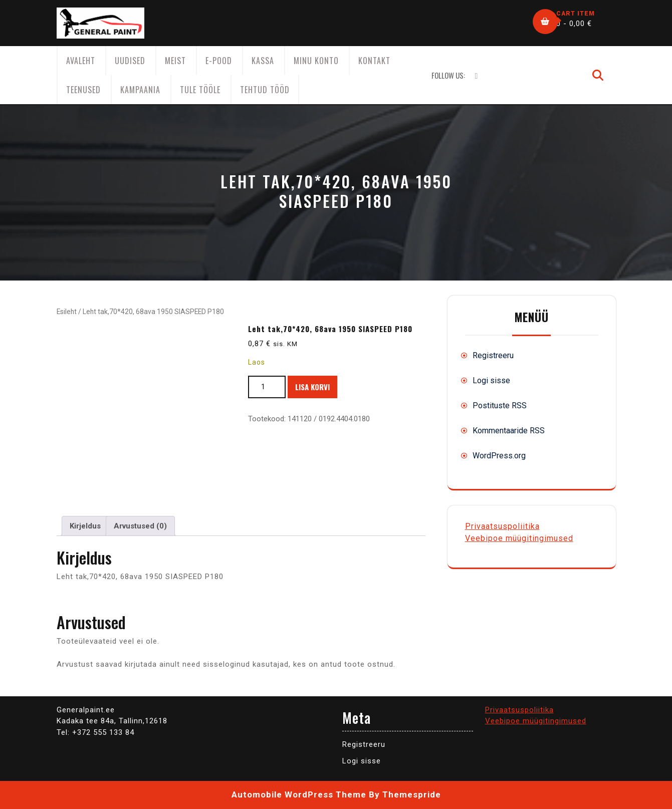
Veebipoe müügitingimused (519, 538)
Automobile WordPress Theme (299, 794)
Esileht (67, 312)
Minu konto (316, 61)
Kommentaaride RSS (509, 431)
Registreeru (493, 355)
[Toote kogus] (267, 387)
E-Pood (219, 61)
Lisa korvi (312, 387)
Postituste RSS (500, 406)
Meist (175, 61)
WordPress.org (499, 456)
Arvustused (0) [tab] (140, 526)
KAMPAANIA (140, 90)
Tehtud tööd (265, 90)
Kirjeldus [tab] (85, 526)
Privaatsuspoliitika (502, 526)
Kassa (263, 61)
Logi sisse (491, 380)
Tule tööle (200, 90)
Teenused (83, 90)
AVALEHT (81, 61)
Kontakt (374, 61)
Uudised (130, 61)
